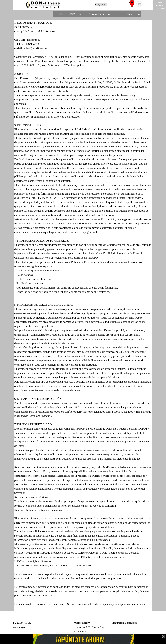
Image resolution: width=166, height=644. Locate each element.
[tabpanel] (103, 4)
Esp (97, 5)
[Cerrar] (164, 637)
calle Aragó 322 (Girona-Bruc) (90, 627)
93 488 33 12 (81, 631)
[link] (83, 639)
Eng (103, 5)
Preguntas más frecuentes (125, 623)
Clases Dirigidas (100, 14)
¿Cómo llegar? (82, 623)
